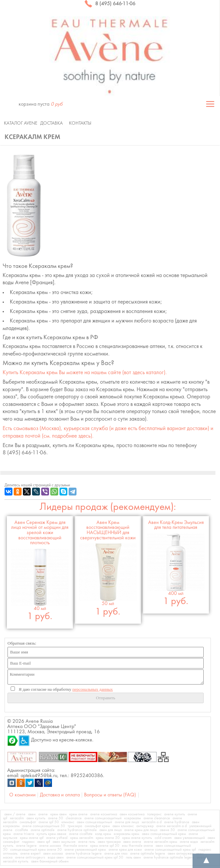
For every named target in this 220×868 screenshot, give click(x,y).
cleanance (74, 818)
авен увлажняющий (190, 838)
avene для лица (127, 822)
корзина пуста (41, 104)
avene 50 (56, 818)
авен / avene (15, 814)
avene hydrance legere (84, 854)
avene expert (30, 854)
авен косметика (132, 814)
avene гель (87, 842)
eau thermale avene (137, 846)
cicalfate (22, 830)
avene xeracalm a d (171, 826)
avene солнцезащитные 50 (44, 826)
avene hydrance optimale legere (169, 858)
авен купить (36, 818)
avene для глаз (116, 854)
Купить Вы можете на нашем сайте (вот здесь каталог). (85, 373)
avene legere (26, 846)
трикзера (75, 826)
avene (43, 814)
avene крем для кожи (125, 850)
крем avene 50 (108, 838)
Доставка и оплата (60, 795)
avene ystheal (57, 838)
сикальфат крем (97, 826)
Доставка (51, 123)
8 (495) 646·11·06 (110, 4)
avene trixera (24, 834)
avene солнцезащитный (103, 818)
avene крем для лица (141, 830)
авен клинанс (123, 826)
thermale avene (76, 846)
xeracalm (17, 818)
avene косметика (104, 814)
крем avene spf (32, 838)
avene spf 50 (49, 822)
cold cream (163, 838)
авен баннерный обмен (50, 861)
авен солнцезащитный (94, 822)
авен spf (44, 842)
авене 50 (167, 830)
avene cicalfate (81, 834)
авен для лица (110, 830)
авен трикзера (109, 842)
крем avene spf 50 (105, 846)
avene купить (175, 814)
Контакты (80, 123)
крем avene (78, 814)
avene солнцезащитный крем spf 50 (95, 858)
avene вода (189, 842)
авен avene (132, 842)
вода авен (56, 858)
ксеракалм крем (127, 834)
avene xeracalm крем (161, 842)
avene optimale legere (148, 854)
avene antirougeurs (30, 858)
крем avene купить (137, 838)
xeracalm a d (152, 822)
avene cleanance (157, 818)
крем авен (59, 814)
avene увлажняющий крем (85, 850)
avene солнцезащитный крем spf (170, 850)
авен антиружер (181, 854)
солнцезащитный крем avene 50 (36, 850)
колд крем (103, 834)
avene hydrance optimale (77, 830)
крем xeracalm (82, 838)
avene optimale (43, 830)
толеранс (154, 814)
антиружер (145, 826)
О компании (22, 795)
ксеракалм (133, 818)
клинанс (68, 822)
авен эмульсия (64, 842)
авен (32, 814)
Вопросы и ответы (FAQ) (110, 795)
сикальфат (28, 822)
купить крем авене (51, 834)
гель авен (133, 858)
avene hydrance (177, 822)
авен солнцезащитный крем (164, 834)
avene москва (50, 846)
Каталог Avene (21, 123)
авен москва (53, 854)
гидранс (28, 842)
